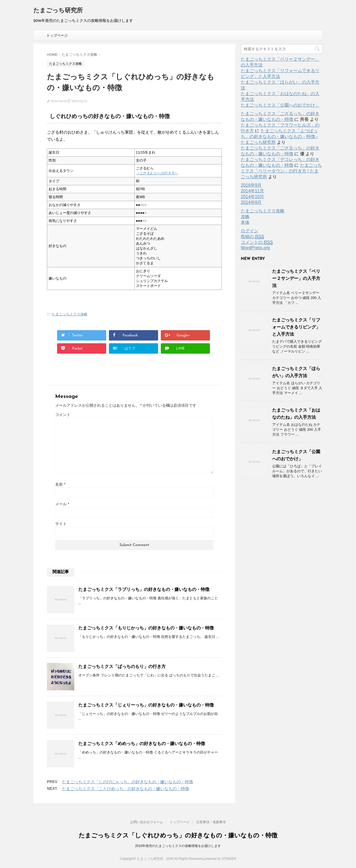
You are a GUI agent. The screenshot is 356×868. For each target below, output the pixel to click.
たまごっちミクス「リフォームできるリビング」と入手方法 (296, 327)
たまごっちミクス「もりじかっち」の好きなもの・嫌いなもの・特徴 (146, 628)
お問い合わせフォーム (147, 822)
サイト (61, 524)
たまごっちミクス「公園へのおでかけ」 (280, 105)
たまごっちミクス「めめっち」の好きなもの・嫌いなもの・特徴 (142, 744)
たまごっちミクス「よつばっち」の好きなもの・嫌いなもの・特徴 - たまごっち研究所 (279, 137)
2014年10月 (252, 197)
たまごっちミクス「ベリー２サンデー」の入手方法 (296, 278)
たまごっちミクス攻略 (70, 314)
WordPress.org (255, 248)
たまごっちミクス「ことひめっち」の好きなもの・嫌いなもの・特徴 (125, 789)
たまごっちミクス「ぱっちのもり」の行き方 (122, 666)
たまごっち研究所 (58, 11)
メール (62, 504)
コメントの (257, 242)
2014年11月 (252, 191)
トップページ (57, 35)
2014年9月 (251, 202)
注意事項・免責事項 (211, 822)
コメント (63, 415)
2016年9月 (251, 185)
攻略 (245, 217)
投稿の (252, 237)
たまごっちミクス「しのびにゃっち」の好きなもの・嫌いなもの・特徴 (127, 782)
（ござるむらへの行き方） (157, 173)
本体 (245, 222)
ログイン (250, 231)
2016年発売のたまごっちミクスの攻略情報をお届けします (178, 846)
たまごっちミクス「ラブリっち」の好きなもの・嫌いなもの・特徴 (144, 589)
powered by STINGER (220, 859)
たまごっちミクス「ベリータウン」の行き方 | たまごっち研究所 (281, 171)
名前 (60, 484)
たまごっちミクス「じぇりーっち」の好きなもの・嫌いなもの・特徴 (146, 705)
